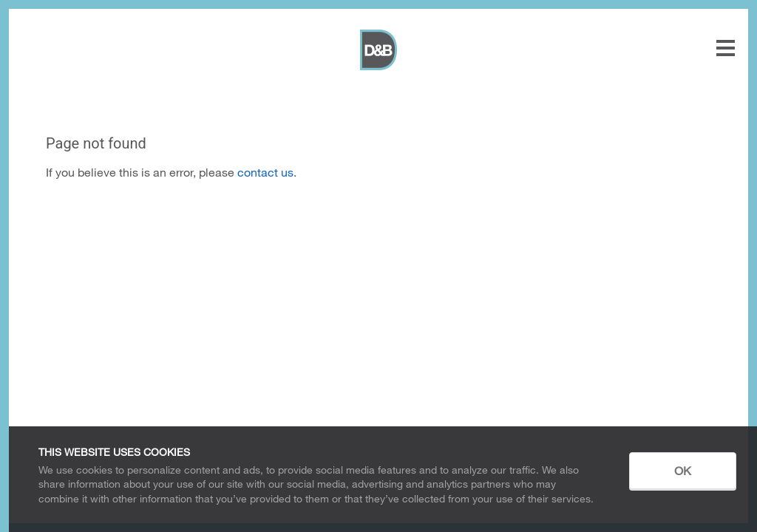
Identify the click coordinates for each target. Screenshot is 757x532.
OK (683, 470)
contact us (265, 172)
